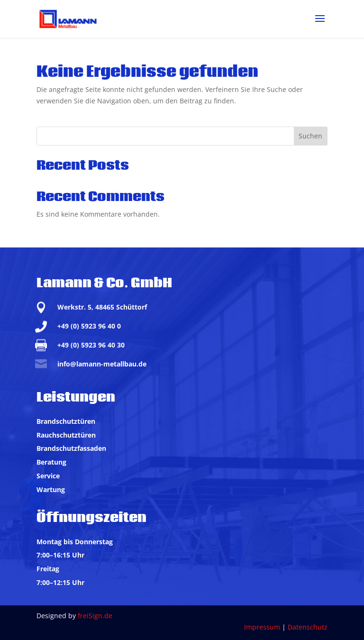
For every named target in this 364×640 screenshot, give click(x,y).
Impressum (262, 627)
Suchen (310, 136)
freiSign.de (95, 616)
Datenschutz (308, 627)
